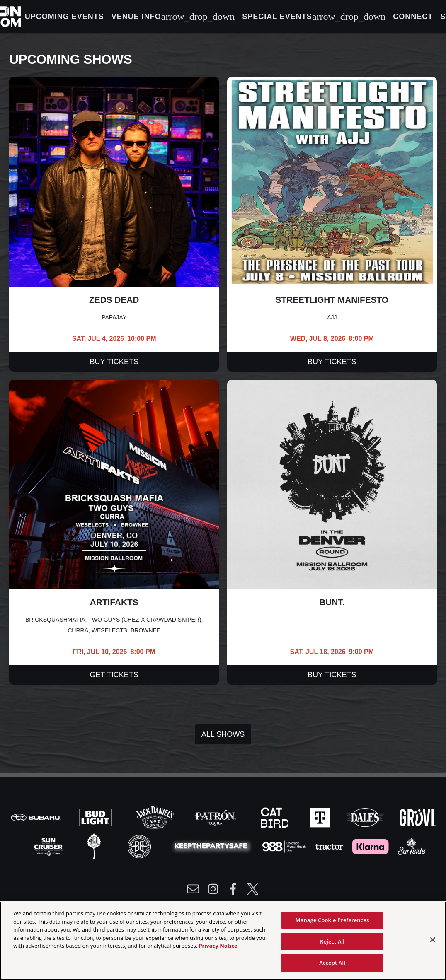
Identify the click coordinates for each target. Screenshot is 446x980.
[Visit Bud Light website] (96, 817)
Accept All (332, 963)
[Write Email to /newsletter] (193, 889)
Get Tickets (114, 675)
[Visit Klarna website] (371, 846)
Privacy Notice (218, 946)
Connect (413, 17)
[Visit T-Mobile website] (321, 817)
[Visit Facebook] (233, 889)
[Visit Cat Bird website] (276, 817)
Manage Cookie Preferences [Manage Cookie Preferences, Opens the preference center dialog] (332, 920)
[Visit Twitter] (253, 889)
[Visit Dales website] (366, 817)
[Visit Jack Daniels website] (156, 817)
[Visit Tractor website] (330, 846)
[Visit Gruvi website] (418, 817)
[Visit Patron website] (216, 817)
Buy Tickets (114, 362)
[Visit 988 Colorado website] (285, 846)
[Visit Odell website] (95, 846)
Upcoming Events (64, 17)
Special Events (314, 17)
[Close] (433, 940)
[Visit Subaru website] (36, 817)
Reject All (332, 941)
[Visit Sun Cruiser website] (50, 846)
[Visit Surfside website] (412, 846)
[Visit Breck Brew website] (140, 846)
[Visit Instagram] (213, 889)
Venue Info (173, 17)
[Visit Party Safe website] (213, 846)
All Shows (223, 734)
